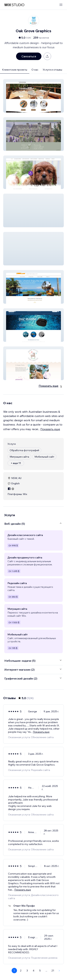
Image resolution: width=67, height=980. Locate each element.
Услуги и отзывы (52, 70)
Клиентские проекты (15, 70)
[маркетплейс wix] (14, 5)
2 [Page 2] (21, 971)
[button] (33, 96)
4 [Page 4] (33, 971)
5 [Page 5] (40, 971)
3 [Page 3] (27, 971)
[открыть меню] (61, 5)
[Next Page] (59, 971)
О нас (35, 70)
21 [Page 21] (53, 971)
